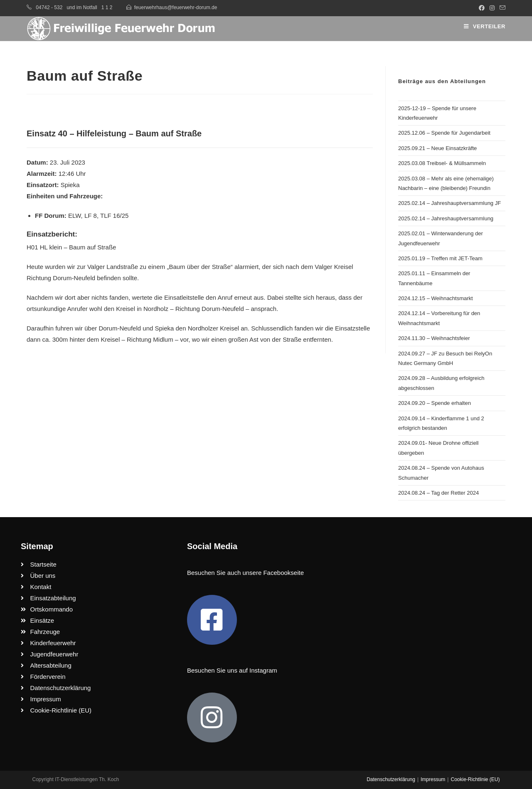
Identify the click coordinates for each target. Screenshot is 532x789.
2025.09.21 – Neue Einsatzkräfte (437, 148)
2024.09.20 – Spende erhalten (435, 403)
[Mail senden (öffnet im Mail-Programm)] (501, 8)
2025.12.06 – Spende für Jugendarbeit (444, 133)
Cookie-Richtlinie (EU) (475, 779)
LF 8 (91, 216)
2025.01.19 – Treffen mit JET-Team (440, 258)
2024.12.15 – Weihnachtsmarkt (436, 298)
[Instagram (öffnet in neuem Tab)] (492, 8)
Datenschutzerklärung (391, 779)
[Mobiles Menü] (485, 26)
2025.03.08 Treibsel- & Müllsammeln (442, 163)
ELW (75, 216)
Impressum (433, 779)
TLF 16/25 (114, 216)
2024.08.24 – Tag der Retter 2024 (438, 493)
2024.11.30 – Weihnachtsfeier (434, 338)
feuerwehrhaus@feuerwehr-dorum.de (176, 7)
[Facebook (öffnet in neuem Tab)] (482, 8)
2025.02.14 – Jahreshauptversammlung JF (449, 203)
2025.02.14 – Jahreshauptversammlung (446, 218)
